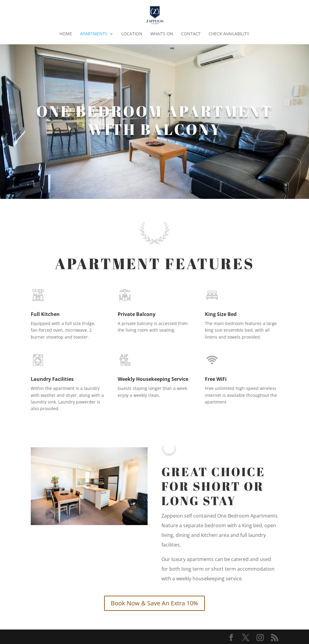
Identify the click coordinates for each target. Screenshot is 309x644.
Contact (191, 34)
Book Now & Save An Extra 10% (154, 603)
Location (132, 34)
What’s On (162, 34)
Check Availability (229, 34)
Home (66, 34)
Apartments (94, 34)
